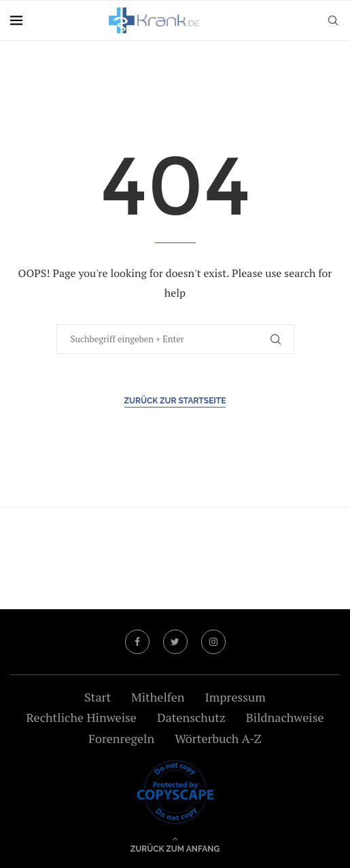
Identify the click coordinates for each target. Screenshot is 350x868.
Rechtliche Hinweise (81, 717)
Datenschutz (191, 717)
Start (98, 697)
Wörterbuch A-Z (218, 738)
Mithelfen (158, 697)
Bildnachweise (285, 717)
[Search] (333, 20)
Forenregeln (121, 738)
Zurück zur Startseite (175, 401)
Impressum (235, 697)
